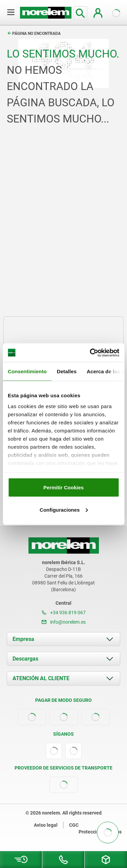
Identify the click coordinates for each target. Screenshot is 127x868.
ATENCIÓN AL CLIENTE (41, 678)
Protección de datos (100, 832)
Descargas (25, 659)
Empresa (23, 639)
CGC (74, 825)
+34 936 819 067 (64, 613)
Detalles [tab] (67, 371)
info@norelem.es (64, 622)
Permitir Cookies (63, 487)
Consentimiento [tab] (27, 371)
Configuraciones (64, 509)
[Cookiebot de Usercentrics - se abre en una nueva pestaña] (90, 353)
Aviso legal (46, 825)
